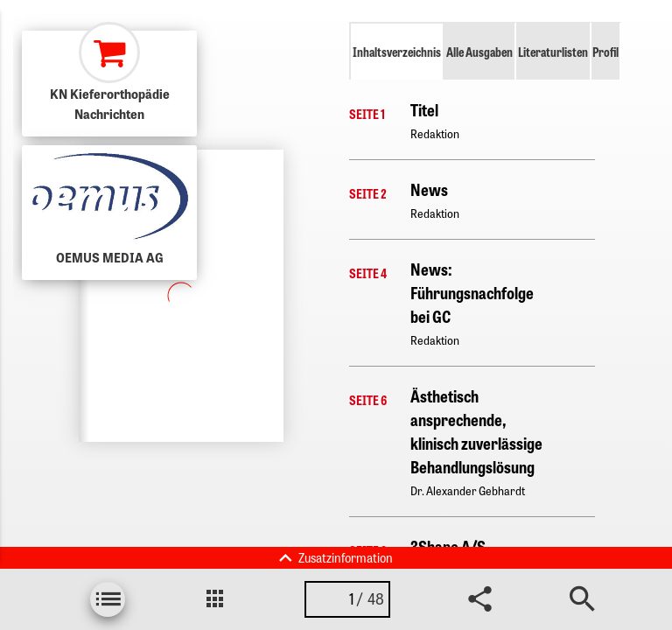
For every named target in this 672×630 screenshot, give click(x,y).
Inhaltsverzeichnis (397, 52)
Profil (605, 52)
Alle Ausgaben (479, 52)
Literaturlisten (553, 52)
